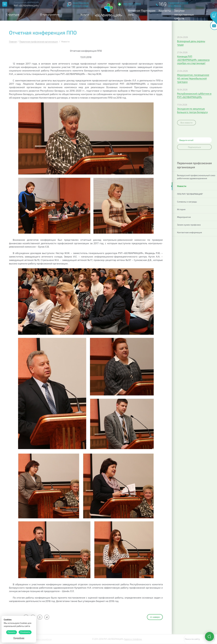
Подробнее (19, 638)
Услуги (85, 14)
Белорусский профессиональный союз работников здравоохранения (196, 177)
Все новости (187, 123)
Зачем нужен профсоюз (189, 225)
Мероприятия (184, 217)
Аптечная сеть (134, 13)
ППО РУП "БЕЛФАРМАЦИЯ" (190, 194)
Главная (13, 42)
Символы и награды (187, 202)
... (207, 11)
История (181, 209)
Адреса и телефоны (133, 639)
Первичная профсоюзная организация (39, 42)
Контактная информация (189, 232)
